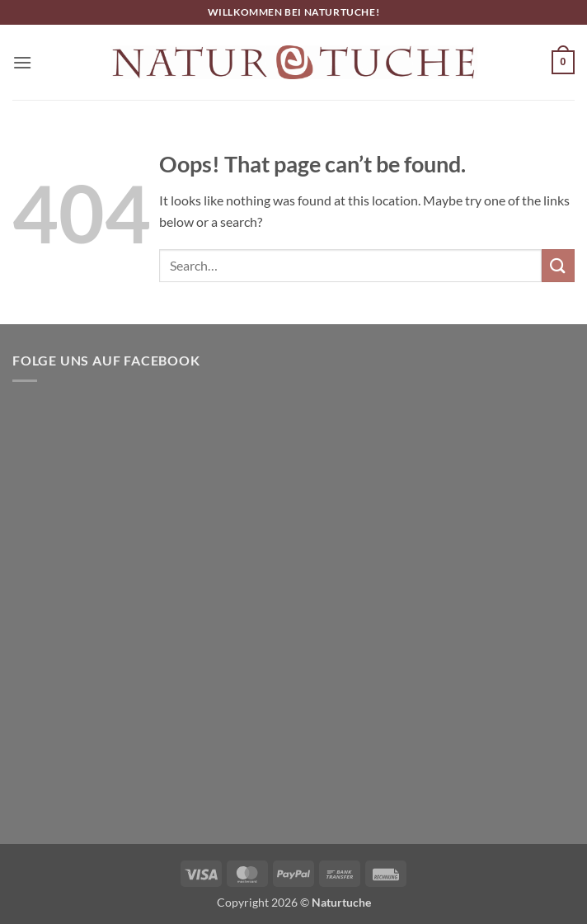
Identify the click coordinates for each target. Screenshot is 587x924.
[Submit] (558, 265)
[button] (22, 62)
